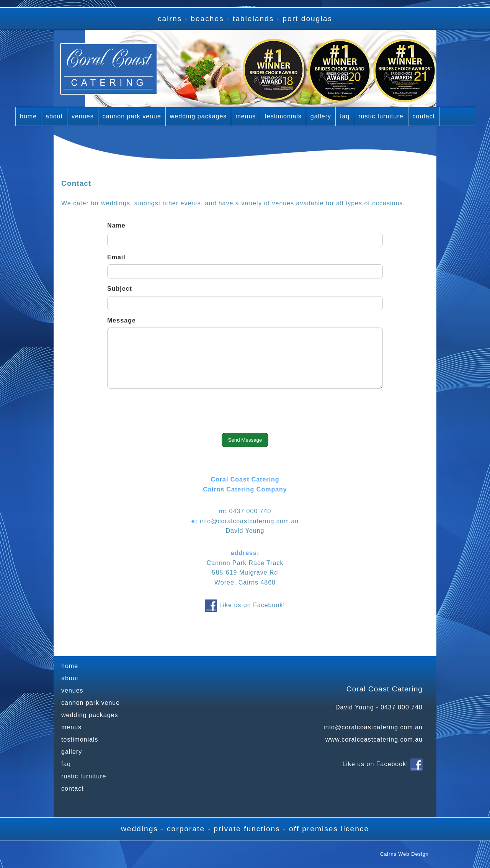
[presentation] (245, 413)
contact (424, 116)
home (28, 116)
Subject (120, 289)
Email (116, 257)
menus (246, 116)
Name (116, 225)
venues (83, 116)
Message (122, 320)
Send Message (245, 440)
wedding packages (198, 116)
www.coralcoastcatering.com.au (374, 739)
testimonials (283, 116)
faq (345, 116)
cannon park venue (132, 116)
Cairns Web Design (404, 854)
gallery (321, 116)
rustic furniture (381, 116)
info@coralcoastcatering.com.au (373, 727)
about (54, 116)
